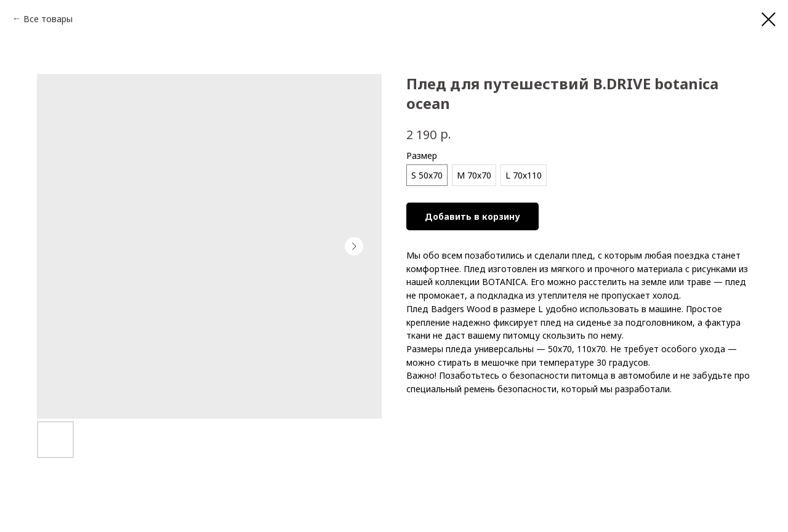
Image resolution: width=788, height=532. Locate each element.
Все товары (48, 19)
